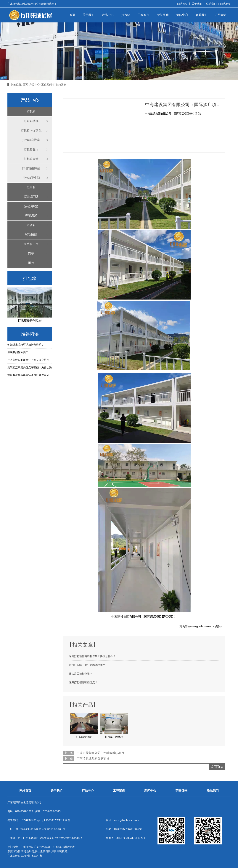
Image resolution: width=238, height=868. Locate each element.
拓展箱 (31, 225)
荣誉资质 (163, 15)
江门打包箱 (54, 847)
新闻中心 (182, 15)
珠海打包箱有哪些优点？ (83, 682)
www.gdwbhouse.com (203, 626)
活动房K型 (31, 206)
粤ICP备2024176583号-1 (131, 838)
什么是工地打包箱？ (81, 674)
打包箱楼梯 (31, 121)
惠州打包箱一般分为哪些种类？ (87, 665)
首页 (72, 15)
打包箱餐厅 (31, 149)
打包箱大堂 (31, 159)
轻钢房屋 (31, 216)
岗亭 (31, 253)
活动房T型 (31, 197)
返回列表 (217, 767)
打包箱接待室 (31, 168)
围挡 (31, 263)
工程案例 (144, 15)
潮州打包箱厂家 (33, 856)
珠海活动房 (28, 851)
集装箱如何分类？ (18, 352)
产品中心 (108, 15)
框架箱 (31, 187)
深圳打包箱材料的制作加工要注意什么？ (92, 656)
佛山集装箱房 (43, 851)
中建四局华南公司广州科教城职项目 (100, 753)
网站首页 (182, 4)
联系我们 (211, 4)
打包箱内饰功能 (31, 130)
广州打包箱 (27, 847)
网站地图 (225, 4)
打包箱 (126, 15)
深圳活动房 (68, 847)
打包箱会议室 (31, 140)
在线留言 (221, 15)
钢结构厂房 (31, 244)
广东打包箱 (41, 847)
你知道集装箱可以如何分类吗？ (26, 345)
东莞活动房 (14, 851)
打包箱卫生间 (31, 178)
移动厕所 (31, 235)
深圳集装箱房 (59, 851)
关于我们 (197, 4)
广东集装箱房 (15, 856)
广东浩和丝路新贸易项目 (93, 758)
